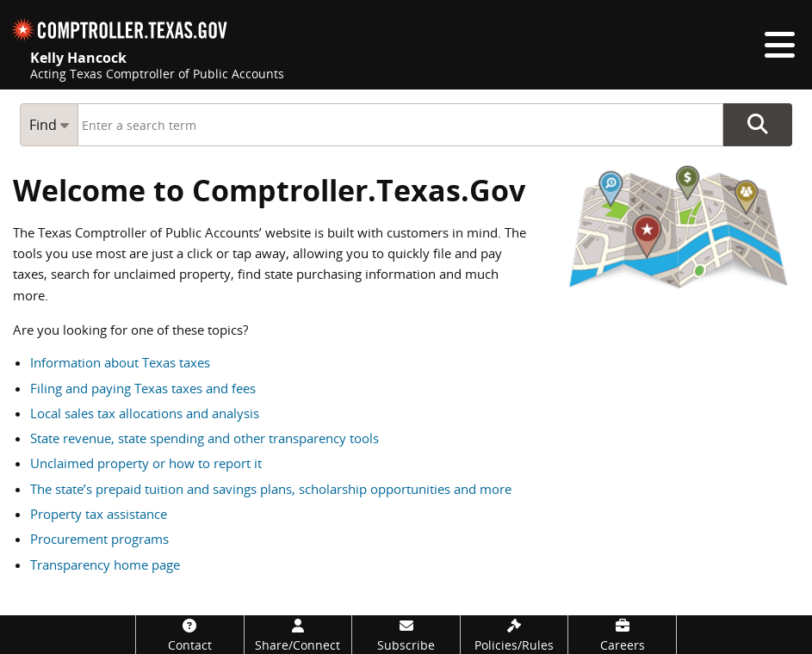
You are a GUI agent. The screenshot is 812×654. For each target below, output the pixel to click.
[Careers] (622, 635)
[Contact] (190, 635)
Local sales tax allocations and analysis (145, 413)
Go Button (758, 125)
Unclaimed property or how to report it (146, 463)
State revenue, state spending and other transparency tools (205, 438)
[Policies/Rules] (514, 635)
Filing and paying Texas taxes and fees (143, 388)
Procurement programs (99, 539)
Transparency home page (105, 565)
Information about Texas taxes (120, 362)
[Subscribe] (406, 635)
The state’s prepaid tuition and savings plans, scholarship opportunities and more (271, 489)
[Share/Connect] (298, 635)
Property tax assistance (99, 514)
